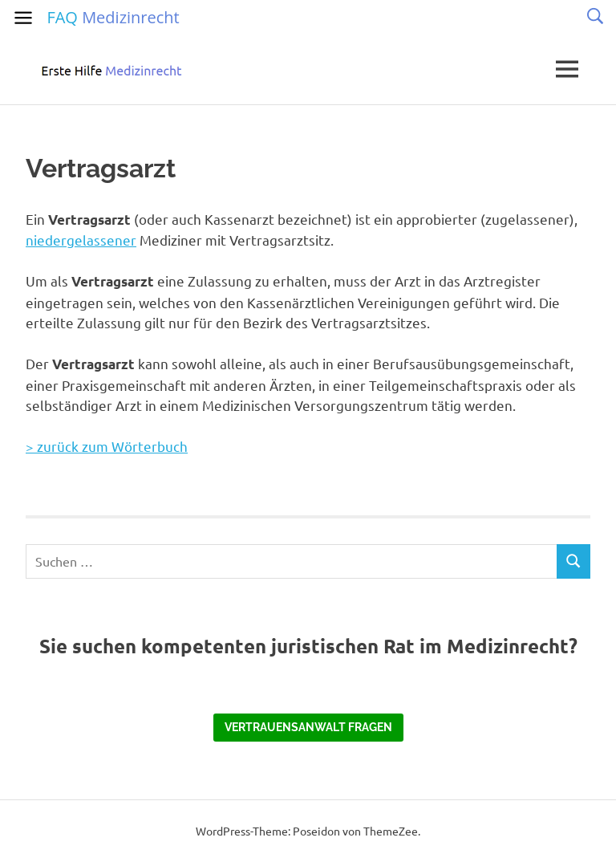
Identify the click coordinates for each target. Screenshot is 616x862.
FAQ (113, 17)
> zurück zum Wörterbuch (107, 446)
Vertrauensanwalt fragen (308, 727)
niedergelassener (81, 240)
